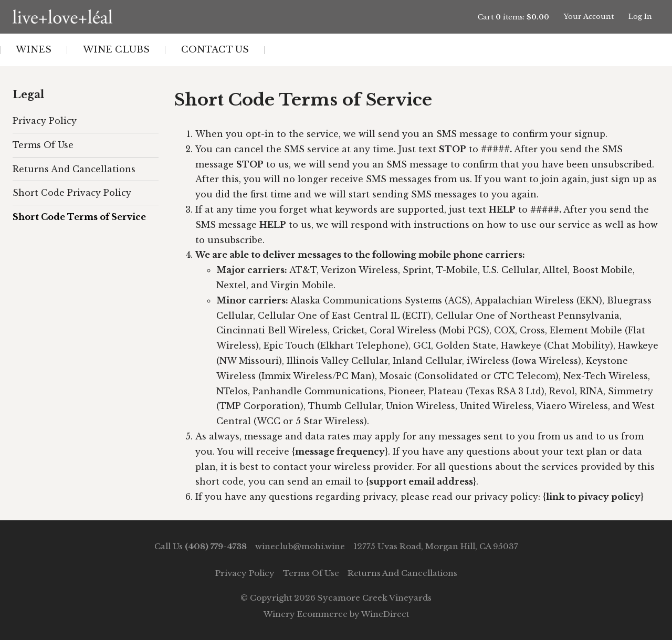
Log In (640, 17)
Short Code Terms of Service (79, 217)
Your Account (589, 17)
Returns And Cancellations (74, 169)
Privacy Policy (45, 121)
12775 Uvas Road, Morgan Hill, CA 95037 (436, 546)
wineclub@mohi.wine (300, 546)
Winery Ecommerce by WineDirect (336, 614)
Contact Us (215, 50)
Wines (34, 50)
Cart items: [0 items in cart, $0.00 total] (513, 17)
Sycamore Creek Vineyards (110, 17)
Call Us (201, 546)
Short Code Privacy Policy (72, 193)
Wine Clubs (116, 50)
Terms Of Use (43, 145)
